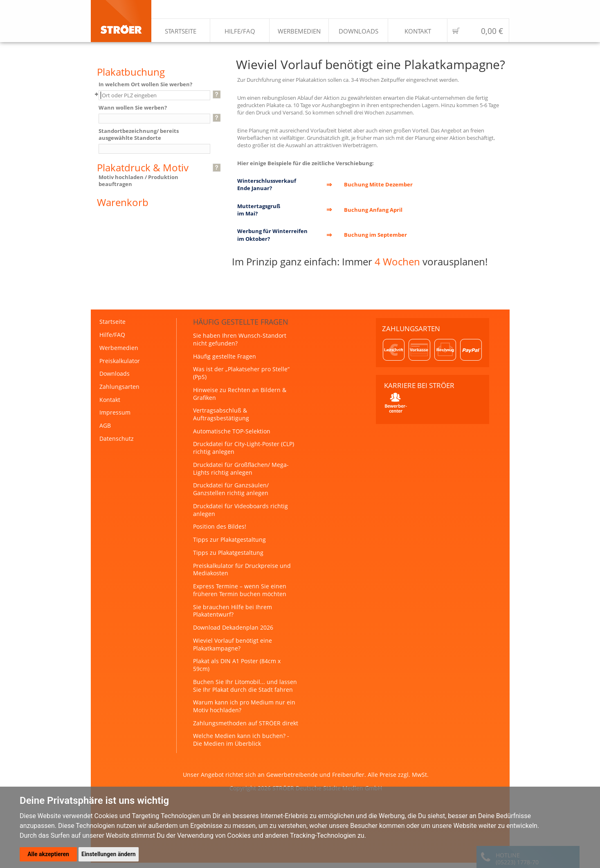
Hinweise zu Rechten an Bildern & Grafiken (240, 394)
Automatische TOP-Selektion (232, 431)
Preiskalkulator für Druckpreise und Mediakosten (242, 570)
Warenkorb (123, 202)
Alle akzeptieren (48, 854)
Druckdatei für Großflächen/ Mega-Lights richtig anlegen (241, 469)
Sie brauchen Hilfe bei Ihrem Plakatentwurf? (233, 611)
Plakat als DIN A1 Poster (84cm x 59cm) (237, 665)
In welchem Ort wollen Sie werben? (145, 84)
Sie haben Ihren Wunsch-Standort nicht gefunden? (240, 339)
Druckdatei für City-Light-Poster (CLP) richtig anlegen (244, 448)
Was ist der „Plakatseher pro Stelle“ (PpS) (241, 373)
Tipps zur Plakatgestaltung (229, 539)
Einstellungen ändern (109, 854)
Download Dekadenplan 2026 (233, 627)
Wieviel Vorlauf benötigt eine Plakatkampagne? (233, 644)
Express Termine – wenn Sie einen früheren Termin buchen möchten (240, 590)
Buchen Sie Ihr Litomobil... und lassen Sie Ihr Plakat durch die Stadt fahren (245, 686)
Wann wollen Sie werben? (133, 108)
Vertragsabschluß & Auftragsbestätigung (221, 414)
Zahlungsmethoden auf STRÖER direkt (246, 723)
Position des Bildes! (220, 526)
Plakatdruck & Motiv (143, 168)
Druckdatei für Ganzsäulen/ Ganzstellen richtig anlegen (231, 489)
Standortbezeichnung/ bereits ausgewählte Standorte (139, 134)
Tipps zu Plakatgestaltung (228, 553)
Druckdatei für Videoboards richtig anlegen (240, 510)
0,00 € (492, 31)
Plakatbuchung (131, 72)
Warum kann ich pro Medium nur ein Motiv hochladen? (244, 706)
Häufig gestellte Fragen (225, 356)
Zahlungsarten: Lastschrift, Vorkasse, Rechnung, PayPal (433, 350)
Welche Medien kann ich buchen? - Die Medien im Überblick (241, 740)
